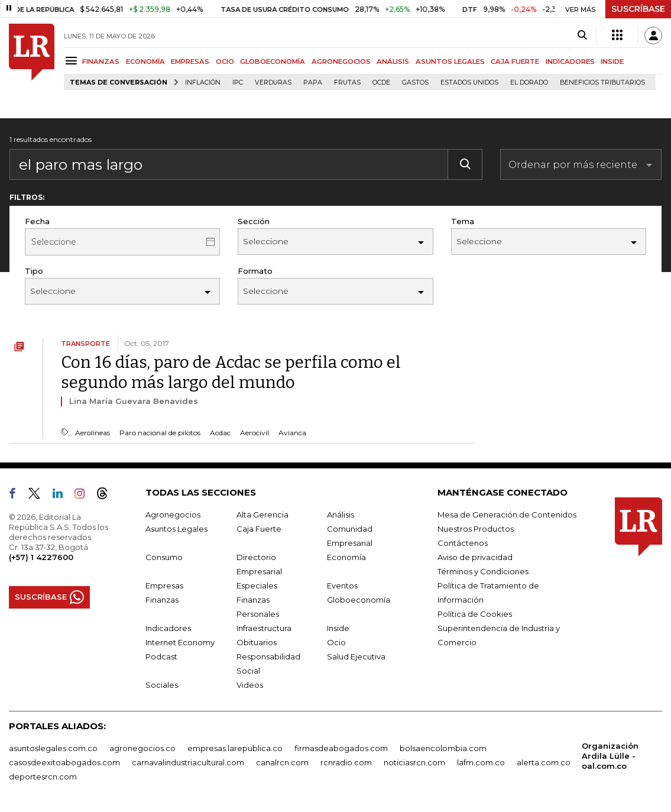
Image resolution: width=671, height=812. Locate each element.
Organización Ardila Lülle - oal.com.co (610, 756)
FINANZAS (101, 62)
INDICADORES (570, 62)
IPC (238, 83)
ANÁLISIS (393, 62)
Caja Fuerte (259, 529)
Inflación (203, 83)
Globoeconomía (359, 600)
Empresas (164, 585)
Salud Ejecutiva (356, 656)
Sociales (162, 685)
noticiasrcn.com (414, 762)
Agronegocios (173, 515)
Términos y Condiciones (483, 571)
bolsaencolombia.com (443, 748)
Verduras (273, 83)
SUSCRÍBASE (638, 9)
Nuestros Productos (476, 529)
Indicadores (168, 628)
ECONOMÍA (145, 62)
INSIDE (612, 62)
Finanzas (162, 600)
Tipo (34, 271)
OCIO (225, 62)
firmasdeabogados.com (341, 748)
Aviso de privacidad (475, 557)
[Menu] (73, 61)
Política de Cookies (475, 614)
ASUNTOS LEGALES (450, 62)
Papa (313, 83)
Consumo (164, 557)
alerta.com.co (544, 762)
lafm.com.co (481, 762)
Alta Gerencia (262, 515)
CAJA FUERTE (515, 62)
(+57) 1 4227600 (41, 557)
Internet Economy (180, 642)
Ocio (336, 642)
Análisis (341, 515)
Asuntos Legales (176, 529)
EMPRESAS (190, 62)
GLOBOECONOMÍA (273, 62)
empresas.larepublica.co (235, 748)
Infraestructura (264, 628)
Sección (254, 221)
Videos (250, 685)
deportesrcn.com (43, 777)
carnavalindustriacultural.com (188, 762)
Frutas (347, 83)
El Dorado (529, 83)
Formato (255, 271)
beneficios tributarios (602, 83)
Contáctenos (463, 543)
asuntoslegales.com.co (53, 748)
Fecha (37, 221)
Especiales (257, 585)
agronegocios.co (142, 748)
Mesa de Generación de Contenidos (507, 515)
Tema (463, 221)
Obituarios (257, 642)
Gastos (415, 83)
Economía (346, 557)
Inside (338, 628)
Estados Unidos (469, 83)
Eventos (342, 585)
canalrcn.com (282, 762)
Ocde (381, 83)
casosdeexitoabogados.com (64, 762)
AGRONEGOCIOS (341, 62)
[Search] (582, 35)
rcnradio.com (346, 762)
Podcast (161, 656)
